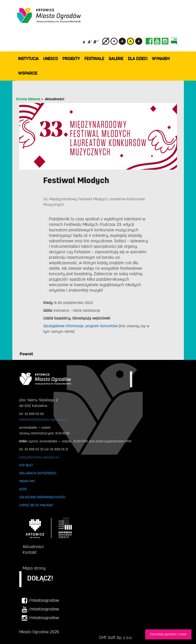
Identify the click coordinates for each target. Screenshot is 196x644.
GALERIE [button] (116, 59)
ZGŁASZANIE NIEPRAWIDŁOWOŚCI (42, 497)
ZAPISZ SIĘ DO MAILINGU (36, 505)
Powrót (26, 354)
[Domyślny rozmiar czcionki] (84, 42)
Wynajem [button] (161, 59)
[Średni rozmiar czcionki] (90, 42)
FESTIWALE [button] (94, 59)
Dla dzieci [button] (138, 59)
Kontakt (30, 552)
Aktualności (55, 99)
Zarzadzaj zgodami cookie (168, 634)
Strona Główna (28, 99)
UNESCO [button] (51, 59)
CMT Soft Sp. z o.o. (116, 638)
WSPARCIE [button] (28, 73)
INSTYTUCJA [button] (28, 59)
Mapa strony (34, 568)
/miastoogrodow (40, 601)
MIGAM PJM (27, 481)
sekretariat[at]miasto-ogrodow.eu (43, 420)
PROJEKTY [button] (71, 59)
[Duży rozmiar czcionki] (96, 42)
